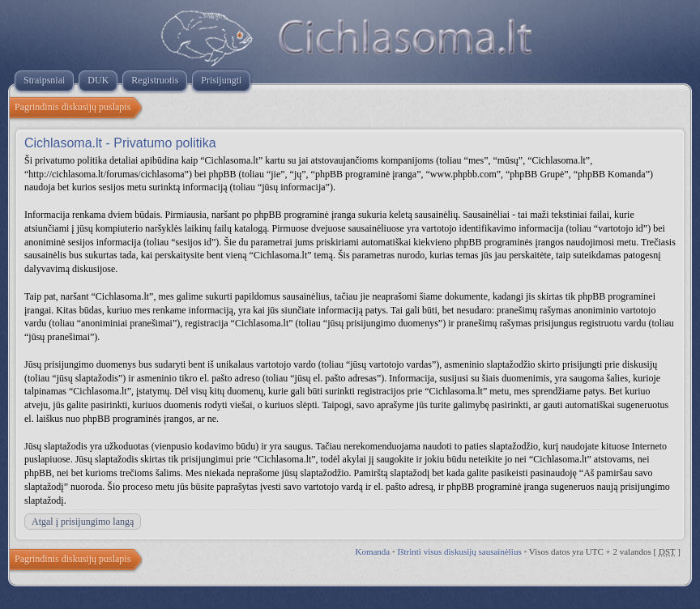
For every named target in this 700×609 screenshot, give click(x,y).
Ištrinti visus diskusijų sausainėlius (460, 552)
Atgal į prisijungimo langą (83, 522)
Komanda (372, 552)
